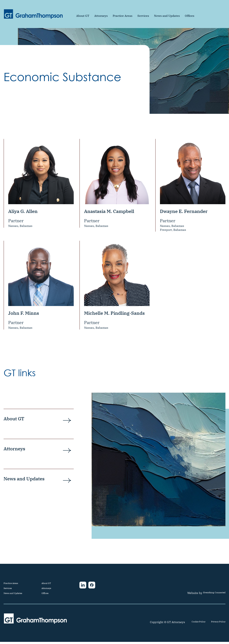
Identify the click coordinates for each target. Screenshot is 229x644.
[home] (33, 14)
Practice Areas (123, 16)
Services (143, 16)
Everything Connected (210, 595)
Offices (190, 16)
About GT (83, 16)
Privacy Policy (216, 624)
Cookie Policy (192, 624)
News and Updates (167, 16)
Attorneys (101, 16)
